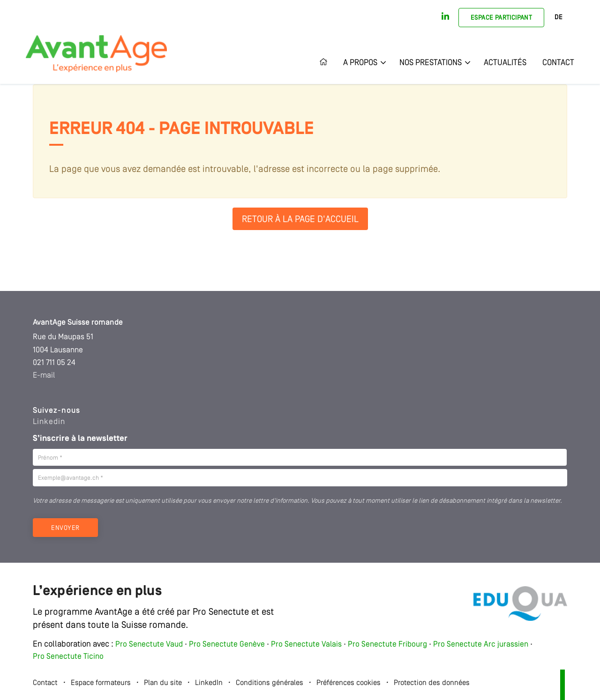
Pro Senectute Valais (306, 644)
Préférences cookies (349, 683)
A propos (360, 63)
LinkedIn (209, 683)
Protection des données (432, 683)
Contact (558, 63)
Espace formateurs (101, 683)
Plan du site (163, 683)
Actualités (505, 63)
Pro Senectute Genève (227, 644)
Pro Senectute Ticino (68, 657)
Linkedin (49, 422)
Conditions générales (270, 683)
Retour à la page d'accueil (300, 220)
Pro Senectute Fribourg (387, 644)
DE (559, 18)
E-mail (44, 376)
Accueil (327, 63)
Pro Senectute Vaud (149, 644)
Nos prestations (431, 63)
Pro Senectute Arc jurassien (482, 644)
